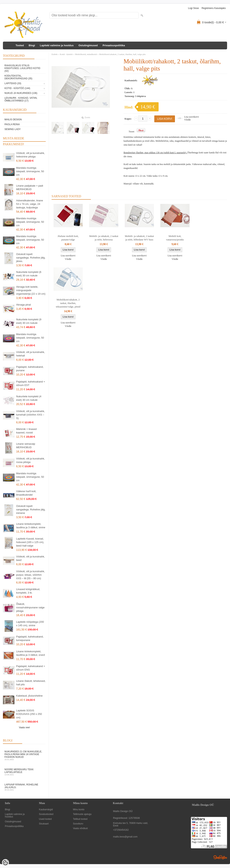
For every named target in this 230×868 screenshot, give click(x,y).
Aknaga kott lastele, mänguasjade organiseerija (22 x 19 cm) (31, 290)
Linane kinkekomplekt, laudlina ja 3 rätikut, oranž (31, 653)
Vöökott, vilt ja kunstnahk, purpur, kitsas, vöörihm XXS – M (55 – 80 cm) (30, 575)
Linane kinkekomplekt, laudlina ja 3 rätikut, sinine (31, 526)
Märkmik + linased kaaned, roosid (26, 431)
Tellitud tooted (80, 819)
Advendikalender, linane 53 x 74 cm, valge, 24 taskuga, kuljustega (30, 204)
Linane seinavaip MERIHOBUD (26, 446)
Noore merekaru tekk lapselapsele (24, 772)
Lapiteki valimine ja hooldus (57, 45)
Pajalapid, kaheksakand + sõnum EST (31, 383)
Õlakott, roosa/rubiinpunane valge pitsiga (30, 607)
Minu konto (79, 810)
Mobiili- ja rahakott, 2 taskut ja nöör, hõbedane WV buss (139, 238)
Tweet (131, 132)
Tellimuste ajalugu (82, 814)
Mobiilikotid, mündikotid (86, 54)
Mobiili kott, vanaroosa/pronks (175, 238)
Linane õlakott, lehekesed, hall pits (31, 683)
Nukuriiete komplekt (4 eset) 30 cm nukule (29, 398)
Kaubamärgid (46, 810)
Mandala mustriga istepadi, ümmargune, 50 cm (30, 171)
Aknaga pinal (23, 305)
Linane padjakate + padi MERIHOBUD (30, 187)
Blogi (32, 45)
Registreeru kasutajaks (214, 8)
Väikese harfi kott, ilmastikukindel (26, 493)
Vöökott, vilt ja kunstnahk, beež (30, 558)
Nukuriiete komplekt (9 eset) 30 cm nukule (29, 321)
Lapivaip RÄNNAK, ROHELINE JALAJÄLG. (24, 787)
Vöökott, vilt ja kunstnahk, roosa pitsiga (30, 460)
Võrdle (187, 120)
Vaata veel (24, 727)
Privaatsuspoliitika (114, 45)
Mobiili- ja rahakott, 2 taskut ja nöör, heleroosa (104, 238)
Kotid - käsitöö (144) (17, 88)
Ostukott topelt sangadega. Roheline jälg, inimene (31, 510)
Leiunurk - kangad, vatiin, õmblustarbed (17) (21, 99)
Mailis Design (13, 120)
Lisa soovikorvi (192, 117)
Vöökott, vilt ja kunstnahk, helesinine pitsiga (30, 155)
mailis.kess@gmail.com (125, 837)
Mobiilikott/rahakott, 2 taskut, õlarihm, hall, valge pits (122, 54)
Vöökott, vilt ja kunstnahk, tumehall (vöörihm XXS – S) (30, 415)
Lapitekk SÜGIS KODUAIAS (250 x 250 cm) (29, 714)
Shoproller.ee (220, 857)
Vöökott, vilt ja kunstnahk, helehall (30, 354)
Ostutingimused (88, 45)
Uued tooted (45, 819)
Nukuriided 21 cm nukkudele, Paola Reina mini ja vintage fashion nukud (24, 755)
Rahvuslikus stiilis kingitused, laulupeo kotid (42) (22, 68)
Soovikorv (78, 824)
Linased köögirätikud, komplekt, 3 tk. (28, 591)
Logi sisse (194, 8)
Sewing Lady (13, 129)
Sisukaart (44, 824)
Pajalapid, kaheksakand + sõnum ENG (31, 668)
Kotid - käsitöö (66, 54)
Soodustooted (46, 814)
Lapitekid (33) (13, 83)
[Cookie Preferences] (5, 863)
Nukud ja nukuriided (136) (21, 93)
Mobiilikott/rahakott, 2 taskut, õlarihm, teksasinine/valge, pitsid (68, 303)
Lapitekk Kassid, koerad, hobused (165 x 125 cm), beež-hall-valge (30, 542)
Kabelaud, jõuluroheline (29, 696)
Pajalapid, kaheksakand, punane (30, 369)
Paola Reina (12, 124)
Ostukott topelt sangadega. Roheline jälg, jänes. (31, 258)
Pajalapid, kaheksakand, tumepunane (30, 638)
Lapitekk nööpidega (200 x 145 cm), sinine (30, 624)
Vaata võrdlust (80, 828)
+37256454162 (121, 830)
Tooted (20, 45)
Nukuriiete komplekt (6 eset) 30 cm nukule (29, 274)
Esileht (55, 54)
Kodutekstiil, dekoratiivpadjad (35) (18, 77)
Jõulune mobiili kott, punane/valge (68, 238)
